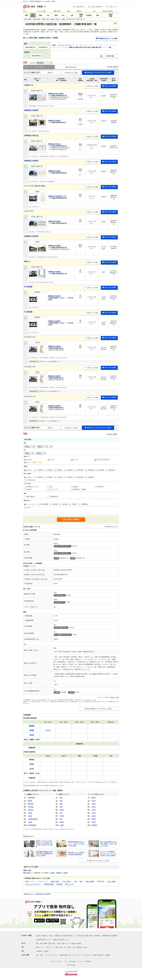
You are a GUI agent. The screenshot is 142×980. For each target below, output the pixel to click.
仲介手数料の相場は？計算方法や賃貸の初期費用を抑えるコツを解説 (44, 853)
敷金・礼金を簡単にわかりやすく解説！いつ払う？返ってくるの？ (108, 844)
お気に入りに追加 (71, 73)
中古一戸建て (67, 881)
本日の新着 (44, 504)
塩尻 (61, 819)
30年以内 (112, 470)
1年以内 (40, 470)
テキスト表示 (39, 67)
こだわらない (32, 504)
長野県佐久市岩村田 (31, 110)
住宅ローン (86, 947)
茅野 (61, 801)
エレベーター (54, 489)
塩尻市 (94, 816)
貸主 (51, 446)
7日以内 (74, 504)
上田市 (94, 810)
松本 (61, 807)
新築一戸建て (55, 881)
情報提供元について (29, 894)
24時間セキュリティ (33, 487)
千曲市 (94, 813)
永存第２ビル (29, 85)
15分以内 (80, 477)
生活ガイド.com (115, 697)
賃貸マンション (66, 944)
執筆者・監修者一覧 (99, 955)
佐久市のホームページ (111, 526)
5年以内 (60, 470)
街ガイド (80, 955)
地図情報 (108, 955)
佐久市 (94, 801)
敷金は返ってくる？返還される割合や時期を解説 (76, 853)
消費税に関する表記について (61, 940)
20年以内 (91, 470)
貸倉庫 (65, 873)
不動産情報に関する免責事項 (43, 894)
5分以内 (50, 477)
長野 (61, 798)
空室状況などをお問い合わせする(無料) (98, 73)
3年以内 (50, 470)
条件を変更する (37, 56)
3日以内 (65, 504)
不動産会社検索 (49, 884)
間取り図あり (27, 873)
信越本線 (31, 804)
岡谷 (61, 804)
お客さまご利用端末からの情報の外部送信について (63, 936)
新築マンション (40, 947)
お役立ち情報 (25, 955)
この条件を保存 (110, 56)
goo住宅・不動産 (27, 935)
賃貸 (81, 881)
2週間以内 (85, 504)
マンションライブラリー (33, 884)
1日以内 (55, 504)
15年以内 (80, 470)
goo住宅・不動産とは (42, 936)
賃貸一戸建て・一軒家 (54, 944)
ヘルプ (66, 961)
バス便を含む (31, 480)
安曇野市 (94, 825)
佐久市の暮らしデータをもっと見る (99, 709)
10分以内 (70, 477)
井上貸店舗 (28, 287)
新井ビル (27, 261)
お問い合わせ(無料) (109, 86)
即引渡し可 (100, 487)
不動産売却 (39, 951)
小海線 (30, 822)
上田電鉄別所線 (33, 819)
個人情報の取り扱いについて (44, 940)
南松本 (62, 810)
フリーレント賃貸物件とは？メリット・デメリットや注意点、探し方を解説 (108, 853)
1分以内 (40, 477)
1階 (51, 487)
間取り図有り (31, 497)
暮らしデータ (70, 884)
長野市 (94, 819)
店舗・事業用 (90, 881)
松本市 (94, 807)
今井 (61, 813)
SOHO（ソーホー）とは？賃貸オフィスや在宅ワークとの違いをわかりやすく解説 (44, 844)
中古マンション (50, 947)
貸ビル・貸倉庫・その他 (34, 462)
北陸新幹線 (31, 798)
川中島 (62, 816)
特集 (37, 955)
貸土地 (76, 460)
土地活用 (46, 951)
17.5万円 (48, 730)
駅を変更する (43, 47)
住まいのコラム (88, 955)
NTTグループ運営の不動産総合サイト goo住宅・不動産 (39, 1)
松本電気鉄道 (32, 825)
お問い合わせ (72, 961)
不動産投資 (79, 947)
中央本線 (31, 807)
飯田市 (94, 798)
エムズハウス (29, 211)
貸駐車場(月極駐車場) (104, 460)
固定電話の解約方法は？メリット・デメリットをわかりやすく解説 (76, 844)
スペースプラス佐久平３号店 (35, 186)
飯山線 (30, 801)
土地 (75, 881)
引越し (42, 955)
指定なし (30, 470)
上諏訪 (62, 825)
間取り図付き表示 (71, 67)
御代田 (62, 822)
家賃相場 (59, 884)
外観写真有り (54, 497)
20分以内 (91, 477)
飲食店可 (29, 489)
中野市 (94, 822)
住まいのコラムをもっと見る (99, 861)
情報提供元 (97, 936)
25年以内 (101, 470)
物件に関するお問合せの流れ (85, 936)
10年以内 (70, 470)
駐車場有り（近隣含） (80, 489)
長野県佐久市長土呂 (31, 136)
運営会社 (88, 961)
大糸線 (30, 813)
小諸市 (94, 804)
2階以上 (76, 487)
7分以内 (60, 477)
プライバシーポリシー (57, 961)
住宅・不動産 (111, 881)
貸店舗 (52, 460)
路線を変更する (30, 47)
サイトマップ (81, 961)
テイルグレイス (30, 337)
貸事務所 (29, 460)
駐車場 (73, 944)
